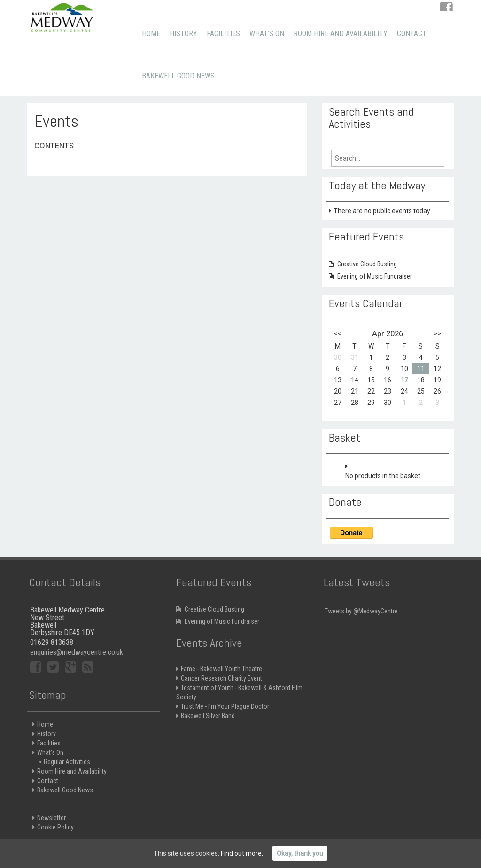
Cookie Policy (55, 827)
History (183, 34)
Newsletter (51, 818)
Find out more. (242, 853)
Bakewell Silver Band (208, 716)
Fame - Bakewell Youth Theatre (221, 669)
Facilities (223, 34)
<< (338, 333)
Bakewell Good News (178, 76)
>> (437, 333)
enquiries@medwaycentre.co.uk (77, 652)
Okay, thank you (300, 853)
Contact (412, 34)
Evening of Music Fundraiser (375, 276)
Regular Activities (67, 762)
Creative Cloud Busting (367, 264)
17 (404, 380)
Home (151, 34)
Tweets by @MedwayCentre (361, 611)
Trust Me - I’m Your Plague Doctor (225, 706)
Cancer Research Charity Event (221, 678)
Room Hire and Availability (341, 34)
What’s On (267, 34)
